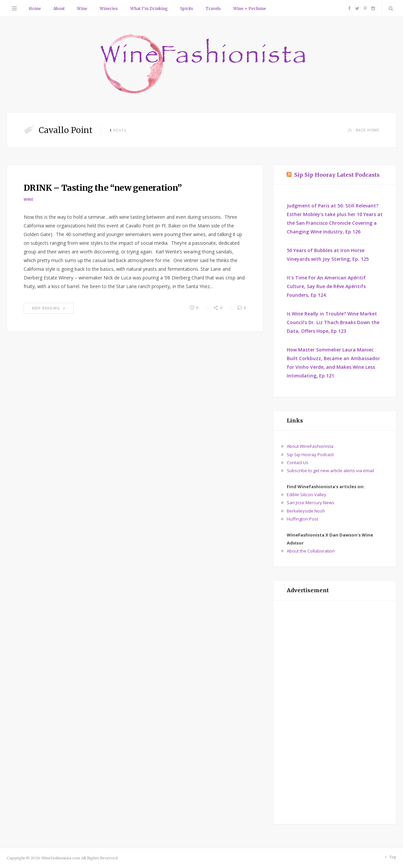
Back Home (363, 130)
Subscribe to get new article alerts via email (330, 471)
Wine (82, 9)
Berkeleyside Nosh (306, 511)
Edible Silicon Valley (307, 495)
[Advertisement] (335, 712)
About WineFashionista (310, 446)
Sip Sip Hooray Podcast (310, 455)
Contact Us (298, 463)
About (59, 9)
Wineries (109, 9)
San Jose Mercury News (311, 503)
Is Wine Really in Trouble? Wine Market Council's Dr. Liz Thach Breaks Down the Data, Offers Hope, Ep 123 (333, 322)
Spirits (187, 9)
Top (390, 857)
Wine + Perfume (250, 9)
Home (35, 9)
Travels (213, 9)
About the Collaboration (311, 551)
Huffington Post (302, 519)
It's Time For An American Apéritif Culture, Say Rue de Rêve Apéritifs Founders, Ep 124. (326, 286)
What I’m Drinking (149, 9)
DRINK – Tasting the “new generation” (103, 188)
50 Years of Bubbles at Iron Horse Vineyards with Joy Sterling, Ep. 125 (328, 255)
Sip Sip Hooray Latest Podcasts (337, 175)
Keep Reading (49, 308)
